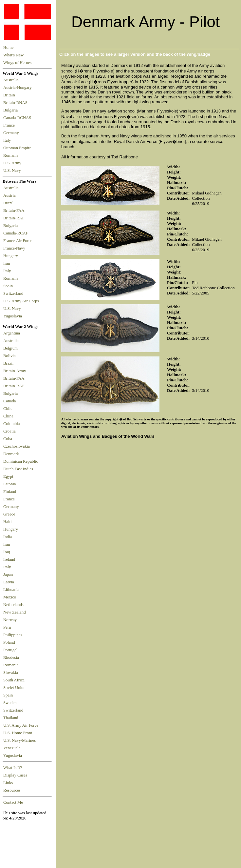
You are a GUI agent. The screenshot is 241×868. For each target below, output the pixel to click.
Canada (9, 401)
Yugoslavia (13, 316)
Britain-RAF (15, 218)
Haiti (8, 522)
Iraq (7, 552)
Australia (12, 80)
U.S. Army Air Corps (22, 301)
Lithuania (11, 590)
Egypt (8, 476)
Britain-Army (15, 371)
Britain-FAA (15, 211)
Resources (12, 790)
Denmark (11, 454)
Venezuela (12, 748)
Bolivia (9, 356)
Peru (7, 627)
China (8, 416)
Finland (10, 492)
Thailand (11, 718)
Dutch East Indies (18, 469)
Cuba (8, 439)
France (10, 125)
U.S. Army (13, 163)
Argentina (12, 333)
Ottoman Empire (18, 148)
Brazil (9, 203)
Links (8, 783)
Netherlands (13, 605)
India (8, 537)
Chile (8, 409)
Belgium (10, 348)
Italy (8, 140)
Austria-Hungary (19, 88)
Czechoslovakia (17, 446)
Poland (9, 642)
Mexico (10, 597)
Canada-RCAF (17, 233)
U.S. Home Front (18, 733)
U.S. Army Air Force (21, 725)
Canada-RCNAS (18, 118)
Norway (10, 620)
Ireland (9, 559)
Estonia (9, 484)
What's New (13, 55)
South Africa (14, 680)
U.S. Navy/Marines (19, 740)
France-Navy (15, 248)
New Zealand (15, 612)
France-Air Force (19, 241)
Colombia (11, 424)
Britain (10, 95)
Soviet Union (14, 688)
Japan (8, 575)
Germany (12, 133)
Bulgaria (11, 110)
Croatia (9, 431)
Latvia (9, 582)
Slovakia (11, 673)
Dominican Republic (21, 461)
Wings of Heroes (17, 63)
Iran (8, 263)
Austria (10, 195)
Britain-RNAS (16, 103)
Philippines (13, 635)
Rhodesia (11, 657)
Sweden (10, 703)
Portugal (10, 650)
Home (8, 48)
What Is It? (13, 768)
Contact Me (13, 802)
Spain (8, 286)
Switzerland (14, 293)
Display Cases (15, 775)
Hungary (12, 256)
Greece (9, 514)
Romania (12, 155)
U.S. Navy (13, 171)
